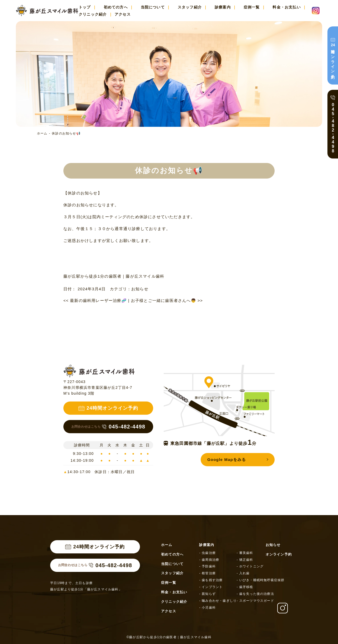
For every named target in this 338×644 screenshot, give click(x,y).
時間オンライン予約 (333, 58)
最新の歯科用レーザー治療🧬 (95, 300)
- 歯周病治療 (209, 560)
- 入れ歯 (243, 573)
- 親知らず (207, 594)
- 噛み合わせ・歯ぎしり (218, 601)
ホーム (42, 133)
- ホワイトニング (250, 566)
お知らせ (140, 289)
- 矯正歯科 (245, 560)
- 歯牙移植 (245, 587)
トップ (85, 7)
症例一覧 (252, 7)
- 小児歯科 (207, 608)
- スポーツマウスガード (255, 601)
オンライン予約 (279, 554)
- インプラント (211, 587)
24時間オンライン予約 (108, 408)
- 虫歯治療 (207, 553)
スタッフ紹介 (190, 7)
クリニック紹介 (93, 14)
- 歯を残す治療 (211, 580)
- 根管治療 (207, 573)
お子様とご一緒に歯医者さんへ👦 (167, 300)
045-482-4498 (108, 427)
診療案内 (223, 7)
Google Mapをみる (227, 459)
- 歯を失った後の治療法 (255, 594)
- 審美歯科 (245, 553)
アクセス (123, 14)
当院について (153, 7)
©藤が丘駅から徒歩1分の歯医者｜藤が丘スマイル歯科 (169, 637)
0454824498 (333, 128)
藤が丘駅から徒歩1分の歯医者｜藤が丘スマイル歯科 (114, 276)
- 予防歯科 (207, 566)
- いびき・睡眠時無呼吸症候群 (260, 580)
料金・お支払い (287, 7)
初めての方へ (116, 7)
